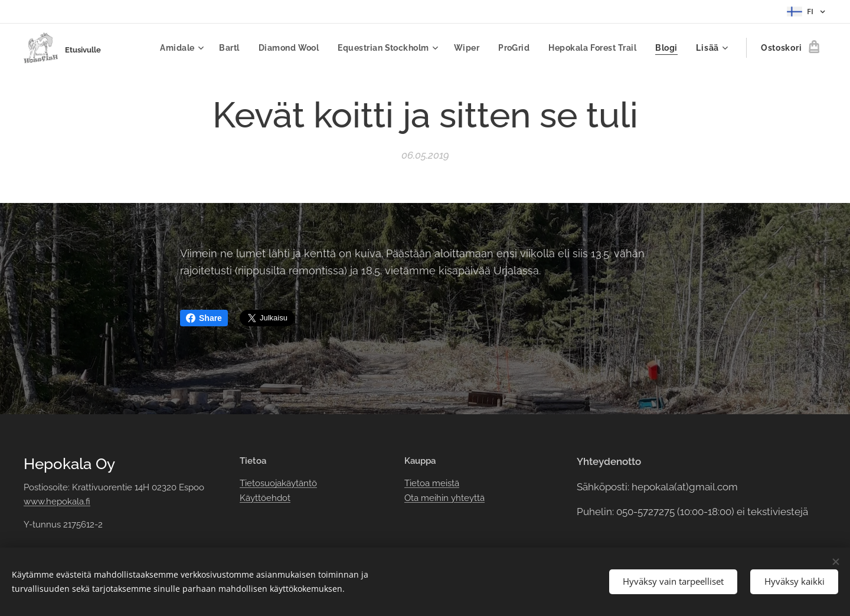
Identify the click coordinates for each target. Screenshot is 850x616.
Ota (413, 498)
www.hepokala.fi (57, 502)
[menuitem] (173, 48)
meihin (435, 498)
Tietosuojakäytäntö (278, 483)
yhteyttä (467, 498)
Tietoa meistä (432, 483)
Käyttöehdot (265, 498)
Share (204, 318)
